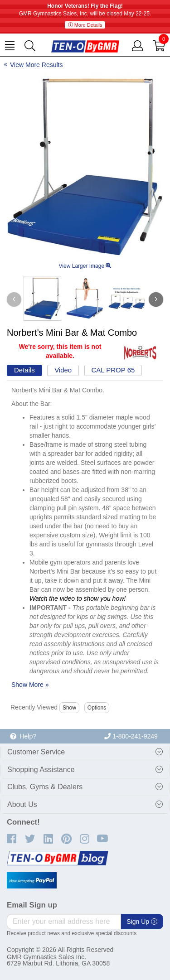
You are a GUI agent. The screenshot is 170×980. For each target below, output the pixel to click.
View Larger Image (85, 266)
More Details (85, 25)
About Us (22, 804)
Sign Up (142, 922)
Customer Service (36, 752)
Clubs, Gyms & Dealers (45, 787)
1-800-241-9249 (131, 736)
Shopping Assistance (41, 770)
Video (63, 370)
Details (24, 370)
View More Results (36, 65)
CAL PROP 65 (113, 370)
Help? (23, 736)
